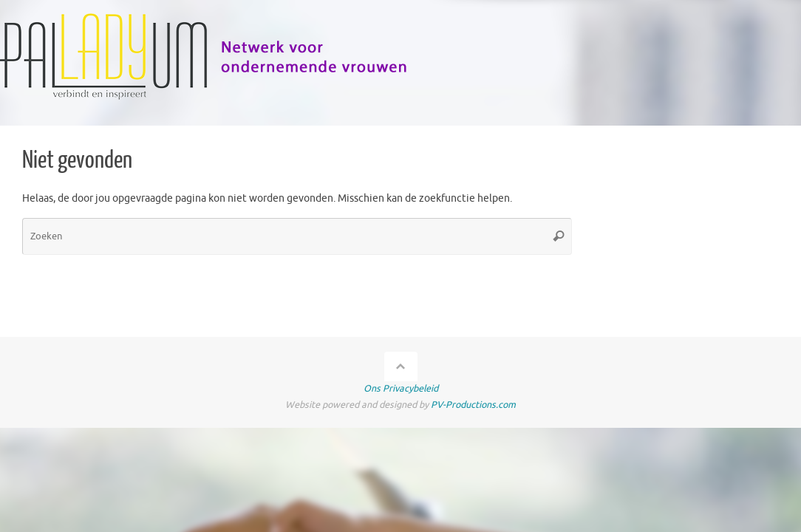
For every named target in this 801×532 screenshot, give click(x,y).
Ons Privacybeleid (401, 389)
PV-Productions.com (473, 405)
